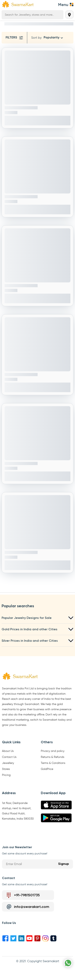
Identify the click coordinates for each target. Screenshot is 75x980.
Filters (14, 38)
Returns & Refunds (52, 757)
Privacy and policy (53, 751)
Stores (6, 769)
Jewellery (8, 763)
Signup (64, 864)
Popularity (51, 38)
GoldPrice (47, 769)
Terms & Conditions (53, 763)
